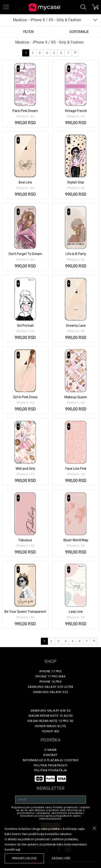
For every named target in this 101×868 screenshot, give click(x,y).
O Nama (51, 750)
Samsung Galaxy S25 (51, 692)
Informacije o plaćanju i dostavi (51, 760)
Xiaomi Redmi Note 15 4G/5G (51, 716)
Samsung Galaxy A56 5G (51, 711)
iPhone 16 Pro (51, 682)
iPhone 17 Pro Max (50, 676)
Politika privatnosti (51, 765)
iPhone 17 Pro (51, 671)
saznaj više (61, 858)
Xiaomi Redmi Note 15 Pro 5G (50, 721)
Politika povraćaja (51, 770)
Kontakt (50, 755)
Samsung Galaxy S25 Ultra (51, 687)
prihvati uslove (24, 858)
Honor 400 (51, 731)
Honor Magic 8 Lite (51, 726)
